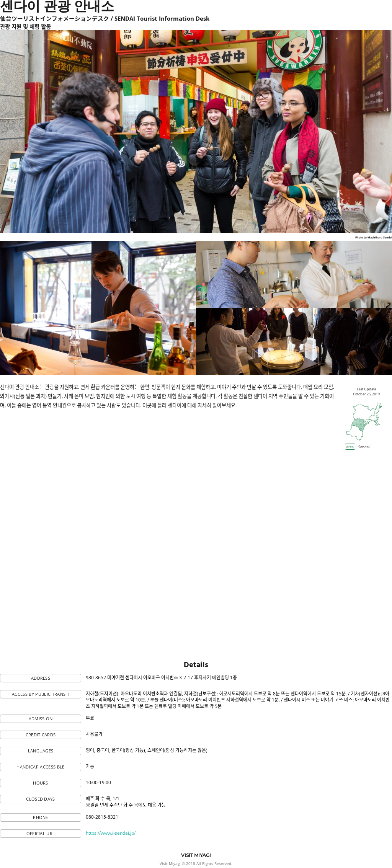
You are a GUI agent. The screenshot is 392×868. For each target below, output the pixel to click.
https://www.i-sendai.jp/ (111, 833)
